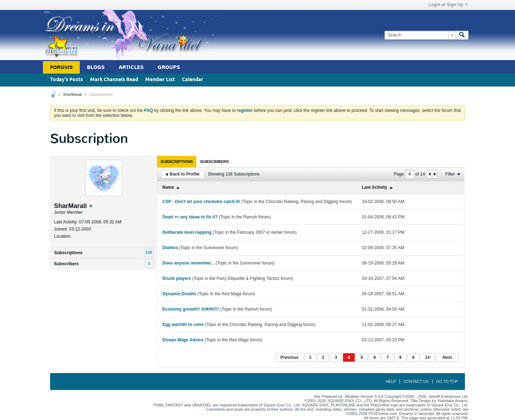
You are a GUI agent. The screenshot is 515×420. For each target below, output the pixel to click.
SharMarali (72, 94)
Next (447, 357)
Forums (61, 67)
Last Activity (375, 187)
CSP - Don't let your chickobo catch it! (201, 202)
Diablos (170, 248)
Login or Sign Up (448, 5)
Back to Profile (183, 174)
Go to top (447, 381)
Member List (160, 80)
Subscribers (66, 264)
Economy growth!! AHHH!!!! (191, 309)
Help (391, 381)
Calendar (193, 80)
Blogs (96, 67)
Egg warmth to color (183, 325)
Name (168, 187)
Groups (169, 67)
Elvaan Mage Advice (183, 340)
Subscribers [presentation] (214, 162)
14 (427, 357)
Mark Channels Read (114, 80)
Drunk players (177, 278)
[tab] (177, 162)
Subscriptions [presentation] (177, 162)
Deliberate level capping (187, 232)
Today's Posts (67, 80)
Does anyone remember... (188, 263)
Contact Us (416, 381)
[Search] (420, 35)
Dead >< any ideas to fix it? (190, 217)
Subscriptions (68, 253)
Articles (131, 67)
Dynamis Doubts (179, 294)
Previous (290, 357)
